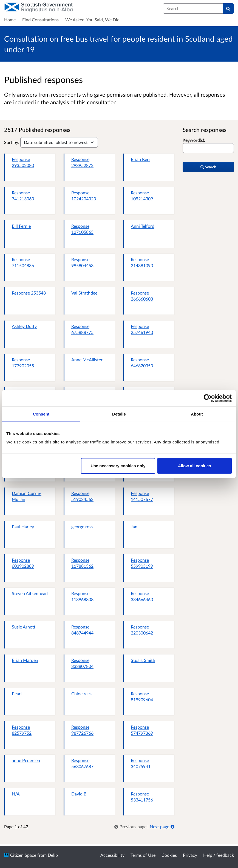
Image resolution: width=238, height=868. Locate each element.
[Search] (228, 8)
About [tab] (197, 414)
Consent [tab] (41, 414)
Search (208, 167)
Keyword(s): (194, 140)
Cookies (169, 855)
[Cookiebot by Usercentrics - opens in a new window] (208, 398)
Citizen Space (23, 855)
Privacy (190, 855)
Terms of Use (143, 855)
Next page (162, 827)
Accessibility (112, 855)
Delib (53, 855)
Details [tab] (119, 414)
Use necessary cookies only (118, 466)
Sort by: (12, 142)
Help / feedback (219, 855)
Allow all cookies (195, 466)
